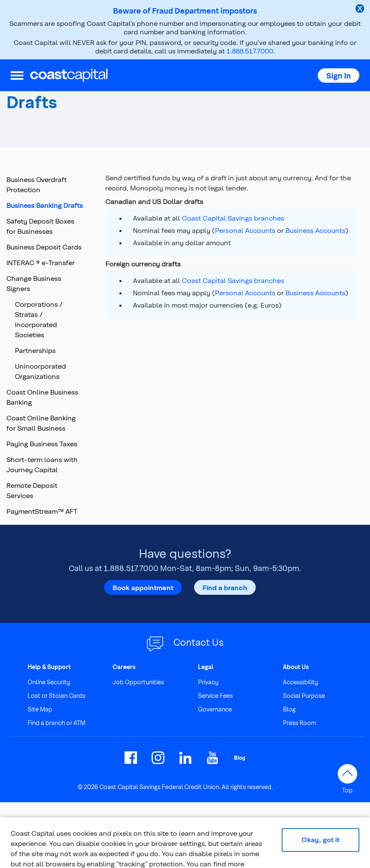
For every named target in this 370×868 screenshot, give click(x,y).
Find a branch (225, 587)
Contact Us (198, 642)
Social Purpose (304, 696)
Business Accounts (315, 230)
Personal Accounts (245, 230)
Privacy (208, 682)
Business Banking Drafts (45, 205)
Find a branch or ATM (56, 723)
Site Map (40, 709)
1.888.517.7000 (250, 51)
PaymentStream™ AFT (42, 511)
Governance (215, 709)
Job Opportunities (138, 682)
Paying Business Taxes (42, 444)
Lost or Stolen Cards (56, 696)
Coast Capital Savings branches (233, 218)
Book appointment (143, 587)
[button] (339, 76)
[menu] (17, 76)
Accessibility (301, 682)
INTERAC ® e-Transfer (41, 262)
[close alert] (361, 9)
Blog (289, 709)
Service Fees (215, 696)
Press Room (300, 723)
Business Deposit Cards (44, 247)
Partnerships (35, 350)
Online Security (49, 682)
